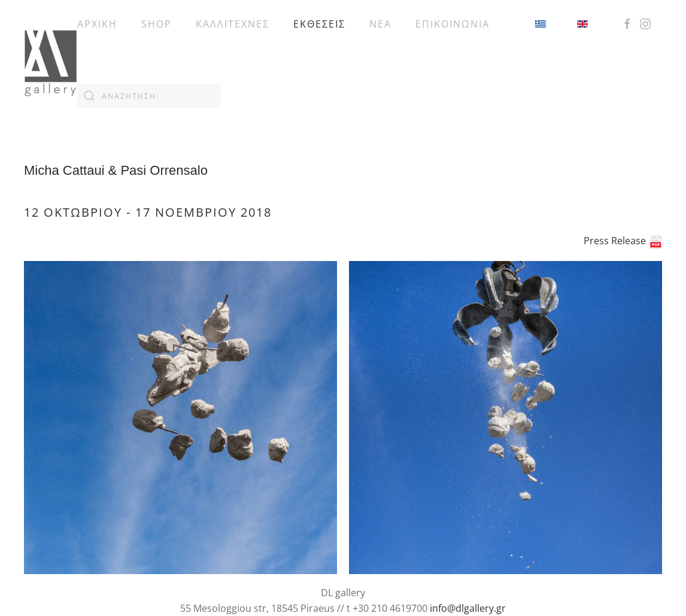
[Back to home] (51, 60)
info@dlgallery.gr (468, 608)
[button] (180, 418)
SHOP (157, 24)
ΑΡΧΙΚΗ (97, 24)
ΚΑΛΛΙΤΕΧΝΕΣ (233, 24)
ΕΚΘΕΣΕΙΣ (319, 24)
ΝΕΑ (380, 24)
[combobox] (149, 96)
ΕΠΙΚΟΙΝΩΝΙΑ (453, 24)
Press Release (623, 241)
